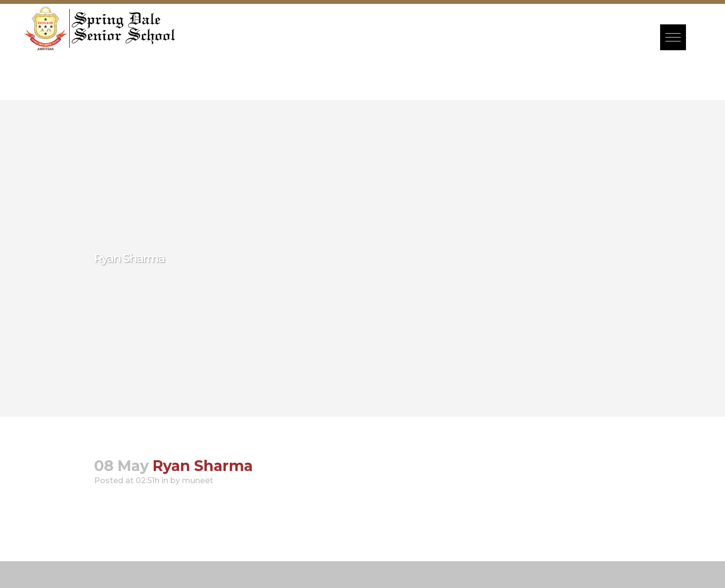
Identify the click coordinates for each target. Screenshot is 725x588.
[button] (673, 37)
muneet (198, 480)
